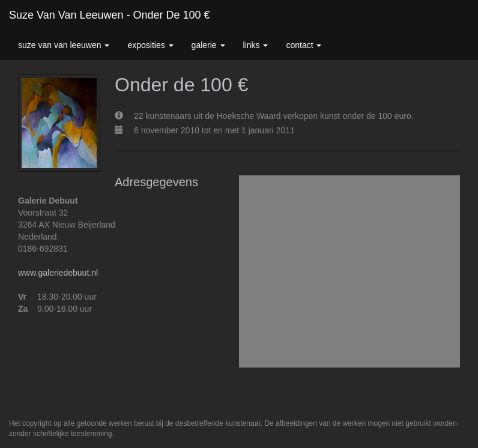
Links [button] (256, 45)
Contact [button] (304, 45)
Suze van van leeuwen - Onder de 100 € (110, 15)
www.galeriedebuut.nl (58, 273)
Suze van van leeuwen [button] (64, 45)
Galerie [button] (208, 45)
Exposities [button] (150, 45)
